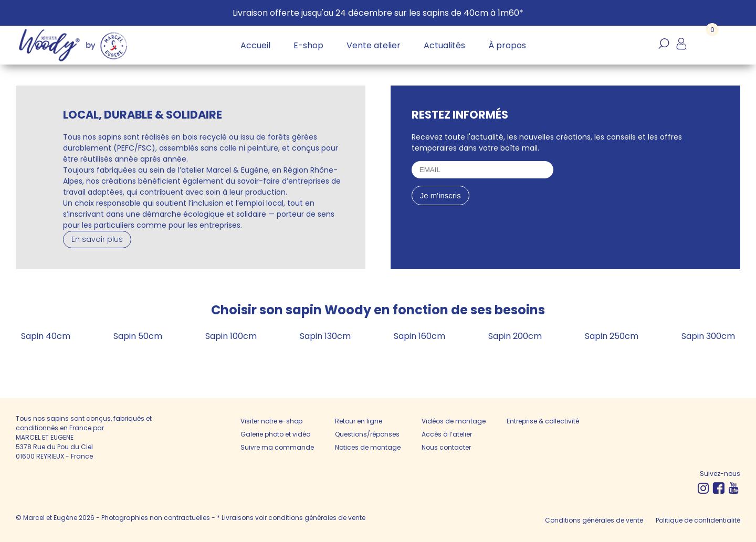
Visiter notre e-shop (271, 421)
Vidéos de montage (454, 421)
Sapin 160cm (419, 336)
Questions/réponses (367, 434)
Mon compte (681, 49)
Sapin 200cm (515, 336)
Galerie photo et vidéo (275, 434)
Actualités (444, 45)
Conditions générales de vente (594, 520)
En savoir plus (97, 239)
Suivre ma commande (277, 447)
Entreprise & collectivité (543, 421)
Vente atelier (374, 45)
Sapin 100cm (231, 336)
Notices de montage (368, 447)
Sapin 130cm (325, 336)
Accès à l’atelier (447, 434)
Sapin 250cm (612, 336)
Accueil (255, 45)
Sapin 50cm (138, 336)
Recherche (664, 49)
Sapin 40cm (46, 336)
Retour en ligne (359, 421)
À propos (507, 45)
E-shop (308, 45)
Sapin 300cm (708, 336)
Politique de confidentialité (698, 520)
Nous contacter (446, 447)
